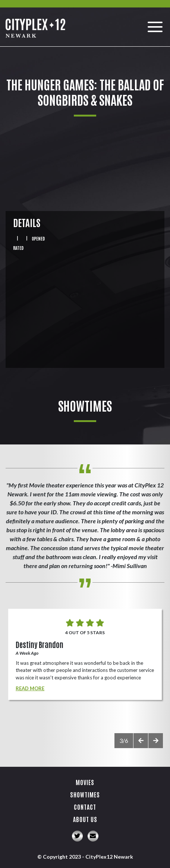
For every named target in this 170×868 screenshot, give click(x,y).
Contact (85, 807)
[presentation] (141, 741)
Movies (85, 782)
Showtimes (85, 794)
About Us (85, 819)
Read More (30, 688)
